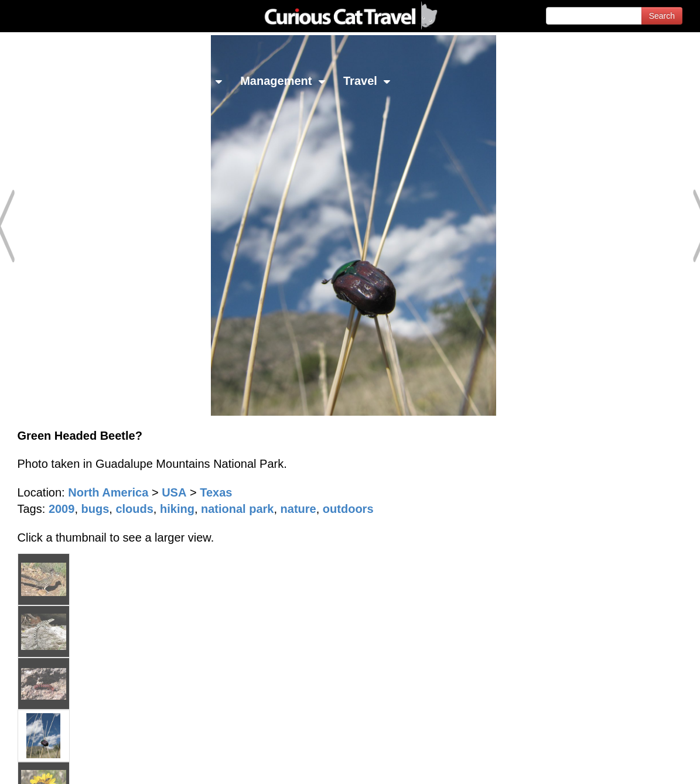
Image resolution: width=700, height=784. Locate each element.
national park (237, 509)
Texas (216, 492)
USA (174, 492)
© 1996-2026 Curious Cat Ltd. (71, 765)
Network (39, 81)
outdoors (348, 509)
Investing (119, 81)
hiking (177, 509)
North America (108, 492)
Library (196, 81)
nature (298, 509)
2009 (62, 509)
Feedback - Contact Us (643, 765)
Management (283, 81)
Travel (367, 81)
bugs (95, 509)
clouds (134, 509)
